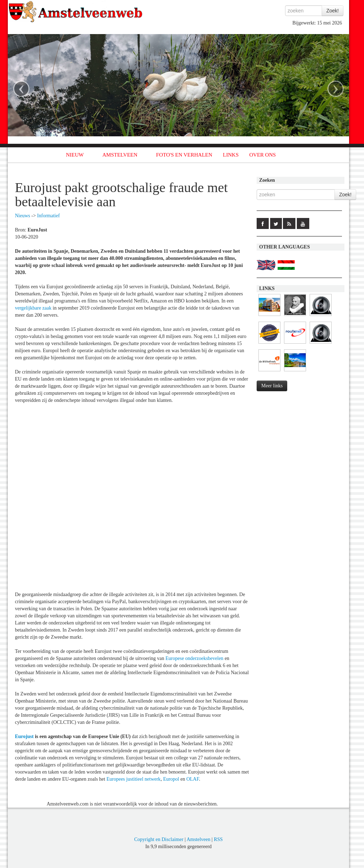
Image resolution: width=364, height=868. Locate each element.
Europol (171, 779)
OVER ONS (263, 155)
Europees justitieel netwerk (133, 779)
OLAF (192, 779)
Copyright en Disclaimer (159, 839)
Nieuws (23, 216)
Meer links (272, 386)
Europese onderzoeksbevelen (195, 658)
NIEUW (75, 155)
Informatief (48, 216)
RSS (218, 839)
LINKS (231, 155)
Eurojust (24, 736)
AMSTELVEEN (120, 155)
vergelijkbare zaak (33, 308)
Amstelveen (199, 839)
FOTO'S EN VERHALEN (184, 155)
